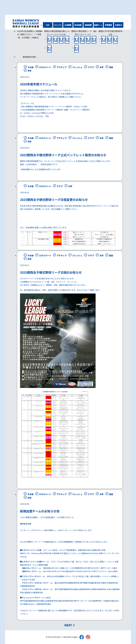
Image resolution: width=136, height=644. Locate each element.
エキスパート (45, 67)
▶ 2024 (55, 40)
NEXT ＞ (70, 625)
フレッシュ (77, 67)
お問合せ (119, 25)
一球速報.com (35, 285)
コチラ (55, 164)
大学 (101, 67)
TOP (48, 25)
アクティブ (62, 67)
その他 (30, 67)
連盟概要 (88, 25)
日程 (53, 97)
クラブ (91, 67)
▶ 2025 (49, 40)
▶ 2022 (67, 40)
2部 (53, 282)
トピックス (58, 25)
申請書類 (109, 25)
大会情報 (68, 25)
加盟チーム (98, 25)
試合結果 (78, 25)
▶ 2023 (61, 40)
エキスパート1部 (42, 282)
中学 (29, 71)
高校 (111, 67)
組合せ (43, 97)
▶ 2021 (49, 49)
